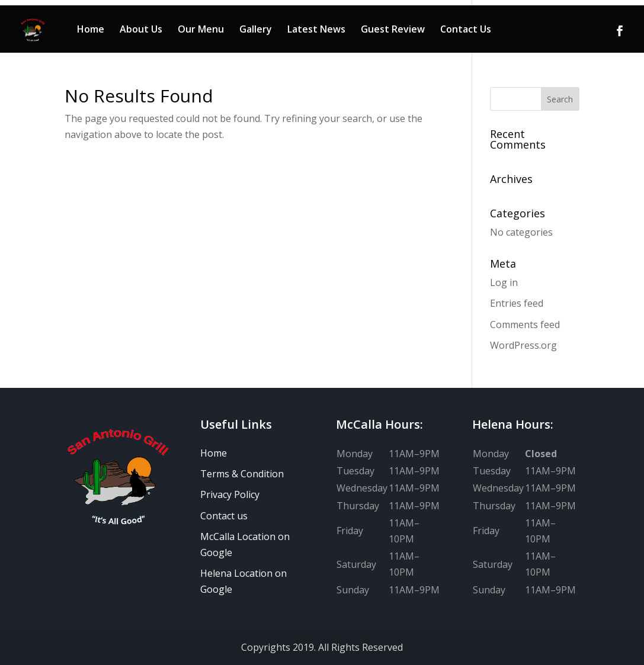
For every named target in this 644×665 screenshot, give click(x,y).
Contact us (224, 516)
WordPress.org (523, 345)
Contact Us (466, 30)
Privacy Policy (230, 494)
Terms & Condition (242, 474)
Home (91, 30)
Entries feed (517, 303)
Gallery (256, 30)
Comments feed (525, 325)
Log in (504, 282)
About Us (141, 30)
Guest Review (393, 30)
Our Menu (201, 30)
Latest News (316, 30)
